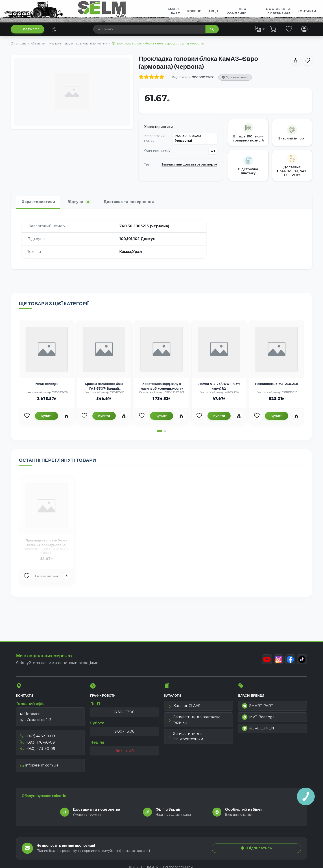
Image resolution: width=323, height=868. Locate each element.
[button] (160, 431)
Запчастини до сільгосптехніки (186, 736)
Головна (20, 43)
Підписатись (256, 848)
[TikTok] (302, 659)
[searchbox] (150, 29)
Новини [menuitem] (194, 11)
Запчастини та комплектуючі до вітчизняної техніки (71, 43)
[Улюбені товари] (27, 416)
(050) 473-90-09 (38, 749)
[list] (260, 29)
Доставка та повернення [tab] (129, 202)
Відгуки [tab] (79, 202)
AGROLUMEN (258, 728)
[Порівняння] (54, 29)
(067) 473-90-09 (37, 736)
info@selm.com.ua (39, 765)
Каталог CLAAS (184, 706)
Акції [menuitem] (213, 11)
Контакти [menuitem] (307, 11)
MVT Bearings (258, 717)
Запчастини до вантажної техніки (195, 720)
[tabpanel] (161, 239)
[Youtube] (267, 659)
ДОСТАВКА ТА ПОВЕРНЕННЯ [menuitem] (278, 11)
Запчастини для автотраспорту (189, 165)
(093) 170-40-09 (37, 742)
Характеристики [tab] (38, 202)
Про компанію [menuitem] (237, 11)
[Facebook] (290, 659)
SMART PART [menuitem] (174, 11)
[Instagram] (279, 659)
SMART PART (258, 706)
